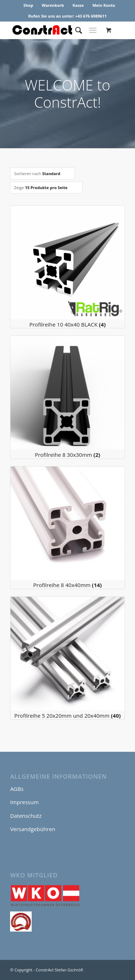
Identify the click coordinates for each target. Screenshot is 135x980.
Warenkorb (53, 5)
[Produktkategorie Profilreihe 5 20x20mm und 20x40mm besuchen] (67, 658)
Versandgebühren (33, 829)
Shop (28, 5)
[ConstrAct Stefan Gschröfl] (56, 30)
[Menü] (93, 30)
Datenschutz (26, 816)
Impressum (24, 802)
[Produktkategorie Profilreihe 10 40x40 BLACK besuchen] (67, 267)
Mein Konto (104, 5)
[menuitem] (28, 5)
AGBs (17, 789)
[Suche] (75, 30)
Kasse (78, 5)
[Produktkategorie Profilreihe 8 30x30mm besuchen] (67, 397)
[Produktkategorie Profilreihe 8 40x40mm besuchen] (67, 528)
